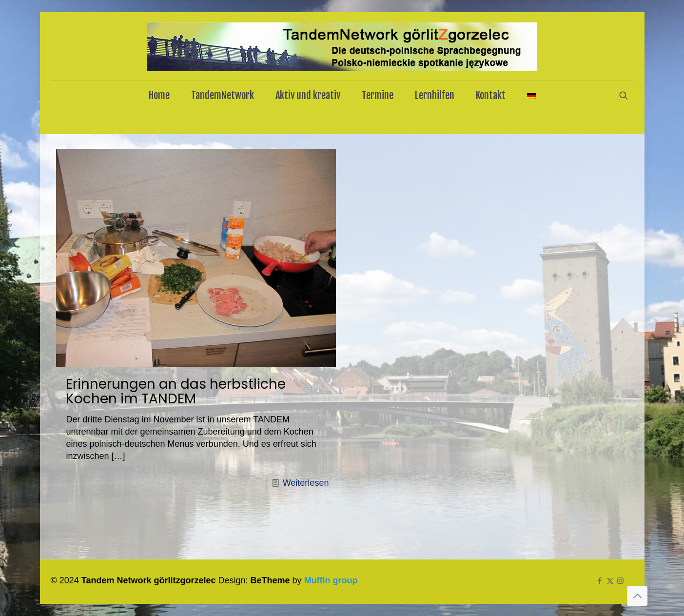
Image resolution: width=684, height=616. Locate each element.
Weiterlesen (306, 483)
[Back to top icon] (637, 596)
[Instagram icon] (620, 581)
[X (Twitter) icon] (610, 581)
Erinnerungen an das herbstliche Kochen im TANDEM (176, 391)
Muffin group (331, 580)
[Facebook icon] (600, 581)
